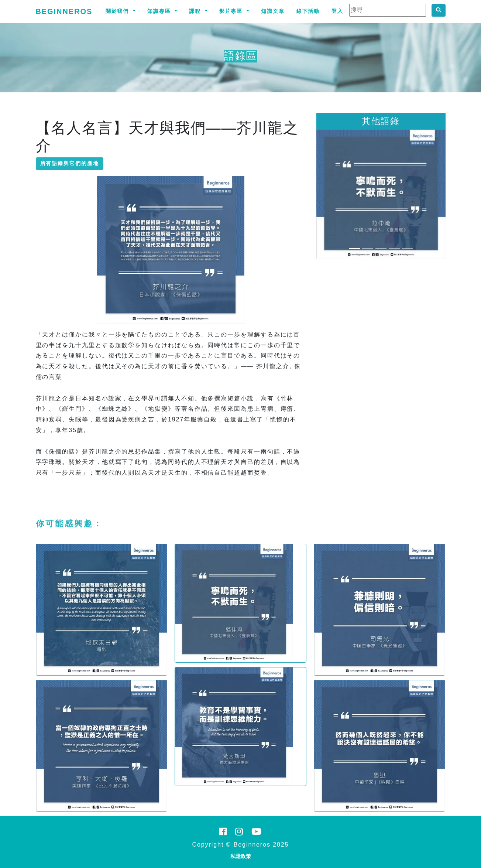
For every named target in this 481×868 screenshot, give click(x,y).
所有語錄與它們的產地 (70, 163)
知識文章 (273, 11)
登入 (337, 11)
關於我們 (118, 11)
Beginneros (64, 11)
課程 (196, 11)
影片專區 (232, 11)
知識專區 (160, 11)
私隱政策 (241, 856)
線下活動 (308, 11)
